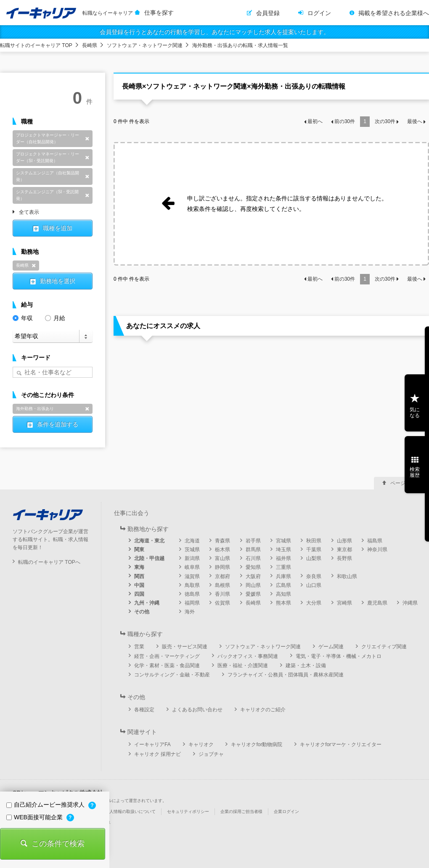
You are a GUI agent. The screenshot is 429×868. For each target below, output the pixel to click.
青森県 (222, 541)
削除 (87, 139)
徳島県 (192, 594)
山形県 (344, 541)
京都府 (222, 576)
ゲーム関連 (331, 647)
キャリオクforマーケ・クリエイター (341, 744)
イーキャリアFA (152, 744)
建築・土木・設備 (306, 665)
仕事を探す (159, 13)
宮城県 (283, 541)
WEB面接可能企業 (35, 817)
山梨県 (314, 558)
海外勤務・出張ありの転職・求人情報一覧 (240, 45)
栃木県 (222, 550)
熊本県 (283, 603)
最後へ (415, 121)
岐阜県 (192, 567)
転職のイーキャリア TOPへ (49, 562)
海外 (190, 612)
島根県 (222, 585)
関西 (139, 576)
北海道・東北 (149, 541)
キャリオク (201, 744)
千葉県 (314, 550)
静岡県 (222, 567)
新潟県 (192, 558)
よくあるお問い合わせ (197, 710)
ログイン (319, 13)
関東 (139, 550)
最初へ (315, 121)
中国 (139, 585)
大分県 (314, 603)
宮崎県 (344, 603)
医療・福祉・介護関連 (243, 665)
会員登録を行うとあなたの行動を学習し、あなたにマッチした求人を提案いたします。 (214, 32)
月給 (55, 317)
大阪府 (253, 576)
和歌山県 (347, 576)
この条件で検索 (58, 844)
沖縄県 (410, 603)
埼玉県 (283, 550)
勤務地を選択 (58, 281)
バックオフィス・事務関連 (248, 656)
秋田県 (314, 541)
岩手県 (253, 541)
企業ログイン (286, 811)
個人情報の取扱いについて (130, 811)
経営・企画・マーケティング (167, 656)
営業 (139, 647)
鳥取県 (192, 585)
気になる (415, 413)
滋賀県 (192, 576)
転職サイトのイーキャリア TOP (36, 45)
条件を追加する (58, 424)
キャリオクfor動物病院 (257, 744)
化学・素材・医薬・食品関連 (167, 665)
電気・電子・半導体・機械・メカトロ (339, 656)
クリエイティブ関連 (384, 647)
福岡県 (192, 603)
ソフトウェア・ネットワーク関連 (145, 45)
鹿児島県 (377, 603)
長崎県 (90, 45)
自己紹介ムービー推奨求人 (46, 805)
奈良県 (314, 576)
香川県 (222, 594)
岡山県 (253, 585)
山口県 (314, 585)
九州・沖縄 (147, 603)
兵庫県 (283, 576)
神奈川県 (377, 550)
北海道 (192, 541)
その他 (142, 612)
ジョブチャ (211, 754)
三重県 (283, 567)
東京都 (344, 550)
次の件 (385, 121)
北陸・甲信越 (149, 558)
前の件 (345, 121)
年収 (23, 317)
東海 (139, 567)
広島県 (283, 585)
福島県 (375, 541)
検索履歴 (415, 472)
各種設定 (144, 710)
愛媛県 (253, 594)
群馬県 (253, 550)
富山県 (222, 558)
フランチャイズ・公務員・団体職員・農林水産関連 (286, 675)
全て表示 (29, 213)
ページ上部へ (405, 483)
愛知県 (253, 567)
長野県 (344, 558)
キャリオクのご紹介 (263, 710)
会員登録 (268, 13)
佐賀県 (222, 603)
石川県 (253, 558)
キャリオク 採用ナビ (158, 754)
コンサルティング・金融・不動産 (172, 675)
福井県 (283, 558)
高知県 (283, 594)
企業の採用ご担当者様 (241, 811)
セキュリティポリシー (188, 811)
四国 (139, 594)
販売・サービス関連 (185, 647)
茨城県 (192, 550)
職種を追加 (58, 228)
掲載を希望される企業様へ (394, 13)
